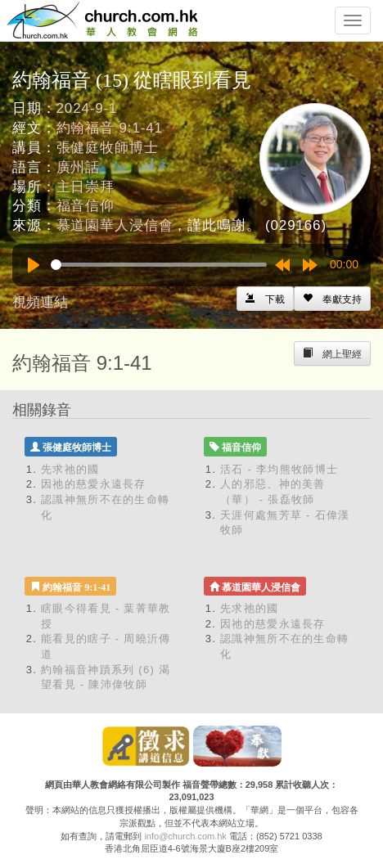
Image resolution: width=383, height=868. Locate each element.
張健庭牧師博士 (108, 148)
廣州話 (79, 167)
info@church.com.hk (185, 836)
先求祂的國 (70, 469)
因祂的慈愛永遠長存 (94, 484)
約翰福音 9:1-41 (110, 128)
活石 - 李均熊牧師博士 (279, 469)
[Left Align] (332, 299)
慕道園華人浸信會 (115, 225)
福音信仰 (86, 206)
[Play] (34, 265)
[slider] (159, 265)
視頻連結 (40, 302)
